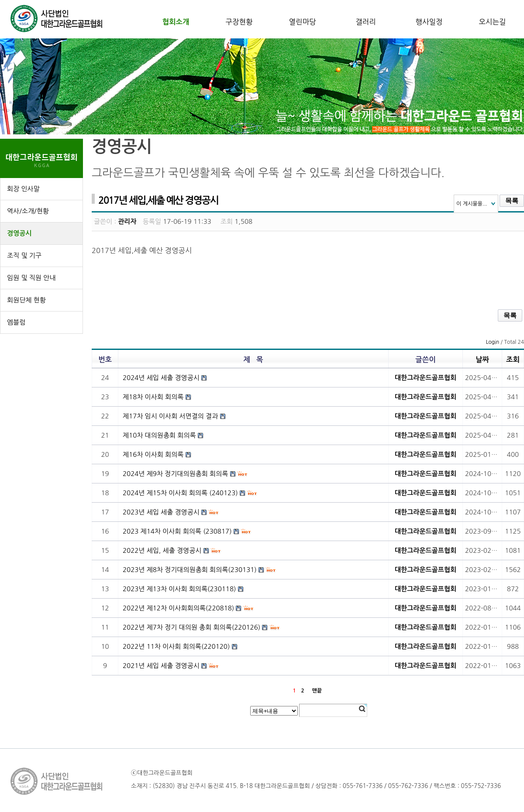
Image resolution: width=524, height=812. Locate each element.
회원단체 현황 (26, 300)
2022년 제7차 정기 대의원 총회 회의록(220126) (191, 627)
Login (493, 342)
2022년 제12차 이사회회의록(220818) (178, 608)
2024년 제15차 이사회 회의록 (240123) (180, 493)
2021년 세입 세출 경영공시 (161, 666)
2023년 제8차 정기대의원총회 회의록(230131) (190, 570)
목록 (512, 201)
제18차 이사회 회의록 (153, 397)
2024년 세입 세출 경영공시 (161, 378)
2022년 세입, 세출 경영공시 (162, 550)
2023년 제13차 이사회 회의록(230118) (179, 589)
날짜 (482, 360)
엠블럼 (16, 322)
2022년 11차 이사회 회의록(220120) (176, 646)
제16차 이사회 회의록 (153, 454)
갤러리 (366, 22)
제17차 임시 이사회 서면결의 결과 (170, 416)
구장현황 (239, 22)
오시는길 (492, 22)
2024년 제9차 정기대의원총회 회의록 (175, 474)
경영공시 (19, 233)
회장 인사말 (23, 189)
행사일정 (429, 22)
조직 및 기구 (24, 255)
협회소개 (176, 22)
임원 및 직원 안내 (31, 278)
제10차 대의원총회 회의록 (159, 435)
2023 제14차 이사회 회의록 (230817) (177, 531)
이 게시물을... (472, 204)
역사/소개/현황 (28, 211)
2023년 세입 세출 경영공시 (161, 512)
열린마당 (302, 22)
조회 (513, 360)
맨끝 (317, 691)
